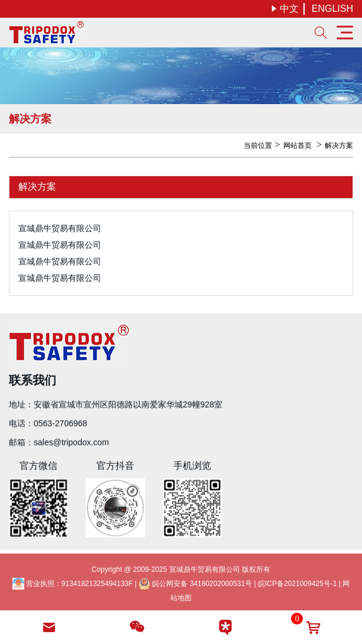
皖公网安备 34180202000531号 (195, 585)
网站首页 (298, 145)
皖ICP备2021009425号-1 (297, 585)
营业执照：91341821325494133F (73, 585)
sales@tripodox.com (71, 442)
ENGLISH (332, 9)
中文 (285, 9)
